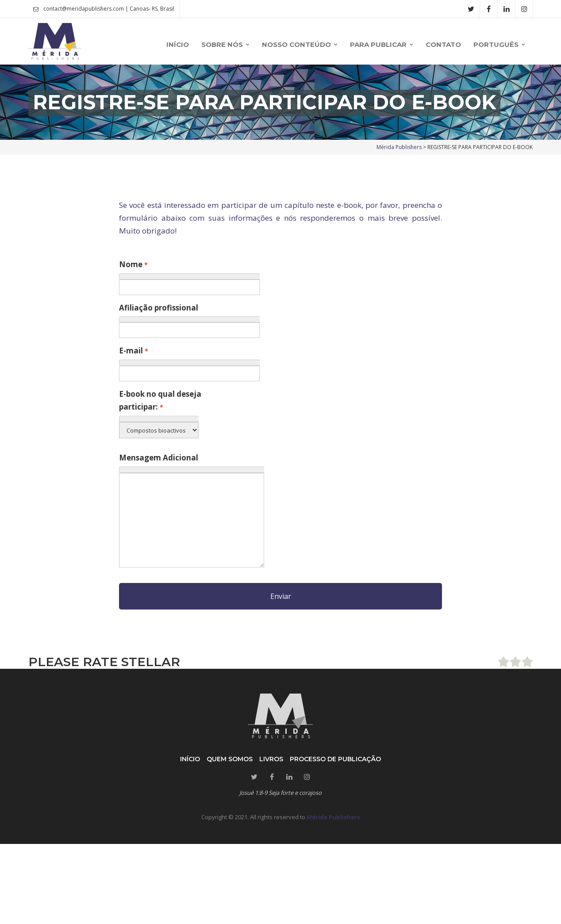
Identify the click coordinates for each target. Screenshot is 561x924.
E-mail (134, 351)
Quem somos (230, 759)
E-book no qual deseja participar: (160, 400)
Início (190, 759)
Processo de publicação (335, 759)
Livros (271, 759)
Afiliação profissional (159, 308)
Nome (133, 264)
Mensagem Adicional (159, 458)
